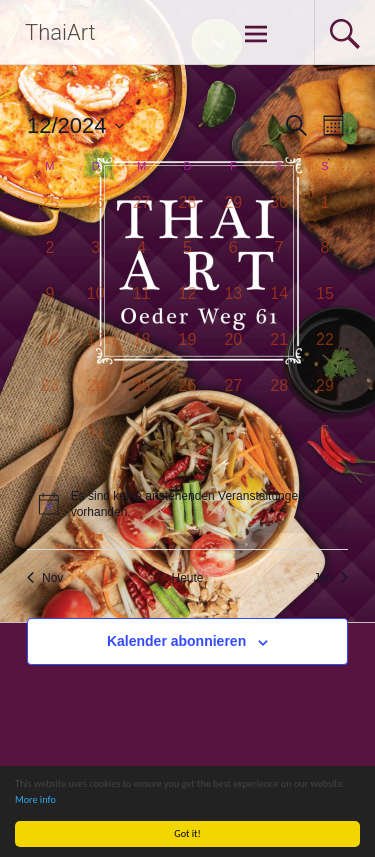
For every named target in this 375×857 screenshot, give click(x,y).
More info (35, 799)
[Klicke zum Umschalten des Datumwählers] (75, 125)
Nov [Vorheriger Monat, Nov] (45, 578)
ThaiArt (60, 32)
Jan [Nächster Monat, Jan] (331, 578)
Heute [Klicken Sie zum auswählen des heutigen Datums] (187, 578)
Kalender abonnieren (176, 641)
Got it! (188, 833)
